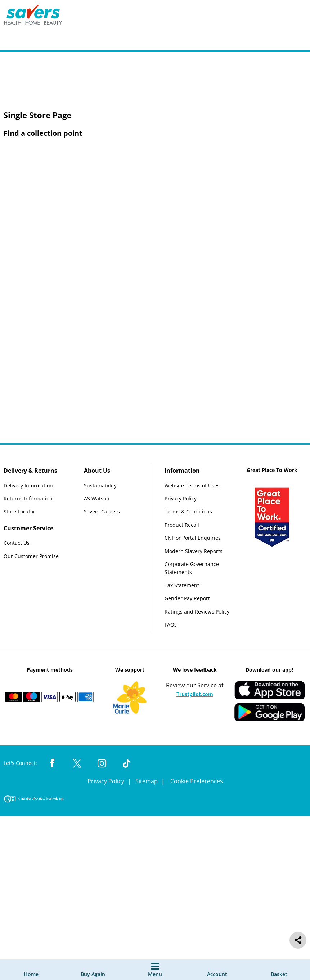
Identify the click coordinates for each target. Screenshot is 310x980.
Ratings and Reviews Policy (197, 612)
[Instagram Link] (102, 764)
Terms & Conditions (188, 512)
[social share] (298, 940)
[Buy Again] (93, 970)
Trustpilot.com (195, 694)
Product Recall (182, 525)
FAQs (171, 625)
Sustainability (100, 485)
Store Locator (19, 512)
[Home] (31, 970)
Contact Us (17, 543)
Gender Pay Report (187, 598)
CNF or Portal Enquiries (193, 538)
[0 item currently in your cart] (279, 970)
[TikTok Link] (127, 764)
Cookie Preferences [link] (197, 781)
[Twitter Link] (77, 764)
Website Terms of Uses (192, 485)
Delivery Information (28, 485)
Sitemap (147, 781)
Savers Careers (102, 512)
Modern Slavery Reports (194, 551)
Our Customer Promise (31, 556)
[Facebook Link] (52, 764)
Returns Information (28, 498)
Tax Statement (182, 585)
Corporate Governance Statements (192, 568)
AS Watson (97, 498)
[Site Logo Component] (38, 16)
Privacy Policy (181, 498)
